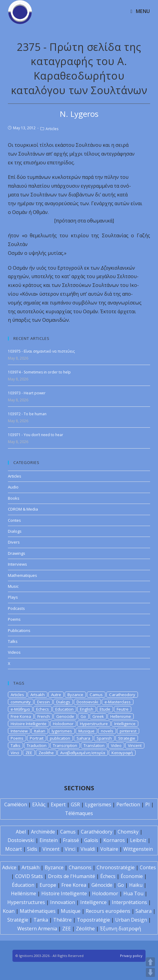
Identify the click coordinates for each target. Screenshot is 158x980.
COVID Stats (29, 876)
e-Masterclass (118, 702)
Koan (9, 911)
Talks (13, 641)
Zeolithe (46, 753)
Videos (14, 652)
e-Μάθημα (20, 709)
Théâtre (62, 920)
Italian (40, 731)
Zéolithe (85, 929)
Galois (91, 840)
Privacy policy (131, 956)
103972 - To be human (27, 414)
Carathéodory (97, 832)
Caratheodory (122, 695)
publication (60, 738)
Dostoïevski (21, 840)
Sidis (32, 849)
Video (116, 745)
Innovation (63, 902)
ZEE (29, 753)
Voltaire (109, 849)
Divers (14, 542)
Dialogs (15, 531)
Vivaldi (88, 849)
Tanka (41, 920)
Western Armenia (37, 929)
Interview (19, 731)
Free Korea (21, 716)
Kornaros (114, 840)
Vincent (135, 745)
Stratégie (18, 920)
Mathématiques (38, 911)
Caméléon (16, 804)
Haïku (136, 885)
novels (107, 731)
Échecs (108, 876)
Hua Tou (133, 893)
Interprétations (129, 902)
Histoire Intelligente (29, 724)
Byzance (75, 695)
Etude (105, 709)
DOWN (150, 972)
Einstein (49, 840)
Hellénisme (24, 893)
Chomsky (128, 832)
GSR (75, 804)
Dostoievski (87, 702)
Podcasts (16, 608)
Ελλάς (39, 804)
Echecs (43, 709)
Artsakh (38, 695)
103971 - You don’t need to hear (36, 435)
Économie (132, 876)
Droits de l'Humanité (72, 876)
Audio (13, 487)
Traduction (37, 745)
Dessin (43, 702)
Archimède (43, 832)
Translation (94, 745)
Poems (14, 619)
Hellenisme (121, 716)
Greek (98, 716)
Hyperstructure (94, 724)
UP (150, 962)
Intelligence (125, 724)
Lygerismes (98, 804)
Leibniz (138, 840)
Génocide (102, 885)
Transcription (65, 745)
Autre (56, 695)
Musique (86, 731)
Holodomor (63, 724)
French (44, 716)
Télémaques (79, 813)
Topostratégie (93, 920)
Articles (52, 129)
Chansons (80, 867)
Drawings (17, 553)
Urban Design (131, 920)
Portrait (37, 738)
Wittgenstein (138, 849)
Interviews (17, 564)
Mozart (14, 849)
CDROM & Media (23, 509)
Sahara (83, 738)
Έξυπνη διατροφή (120, 929)
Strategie (127, 738)
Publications (19, 630)
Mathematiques (22, 575)
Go (83, 716)
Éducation (23, 885)
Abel (21, 832)
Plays (13, 597)
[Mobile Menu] (140, 11)
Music (13, 586)
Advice (9, 867)
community (21, 702)
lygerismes (62, 731)
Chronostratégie (116, 867)
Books (14, 498)
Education (64, 709)
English (87, 709)
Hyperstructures (26, 902)
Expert (58, 804)
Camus (96, 695)
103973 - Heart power (27, 393)
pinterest (128, 731)
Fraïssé (71, 840)
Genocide (65, 716)
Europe (48, 885)
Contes (14, 520)
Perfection (128, 804)
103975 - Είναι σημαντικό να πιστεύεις (41, 351)
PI (148, 804)
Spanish (104, 738)
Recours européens (108, 911)
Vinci (15, 753)
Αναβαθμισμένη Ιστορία (83, 753)
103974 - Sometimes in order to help (39, 372)
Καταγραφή (122, 753)
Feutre (123, 709)
